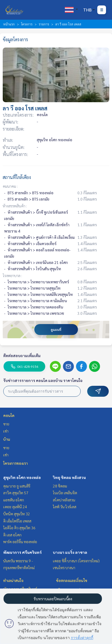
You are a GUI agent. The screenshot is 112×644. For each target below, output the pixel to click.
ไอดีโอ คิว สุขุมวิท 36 (19, 528)
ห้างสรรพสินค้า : (15, 206)
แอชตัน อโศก (14, 500)
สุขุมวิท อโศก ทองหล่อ (22, 477)
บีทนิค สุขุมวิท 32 (17, 514)
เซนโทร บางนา (64, 567)
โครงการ (27, 24)
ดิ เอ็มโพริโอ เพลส (17, 521)
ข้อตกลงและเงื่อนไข (72, 580)
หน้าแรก (9, 24)
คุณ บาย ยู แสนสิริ (17, 486)
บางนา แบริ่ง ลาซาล (70, 552)
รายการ (44, 24)
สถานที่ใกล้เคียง (17, 177)
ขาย (6, 424)
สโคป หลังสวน (64, 500)
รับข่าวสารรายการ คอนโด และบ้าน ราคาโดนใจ (43, 380)
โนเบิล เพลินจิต (65, 493)
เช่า (6, 431)
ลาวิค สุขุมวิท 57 (16, 493)
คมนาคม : (10, 186)
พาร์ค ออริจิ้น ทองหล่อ (20, 542)
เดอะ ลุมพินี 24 (15, 507)
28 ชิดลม (60, 486)
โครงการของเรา (16, 463)
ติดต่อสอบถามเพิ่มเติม (22, 355)
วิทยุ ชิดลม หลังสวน (69, 477)
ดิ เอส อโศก (12, 535)
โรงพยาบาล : (12, 275)
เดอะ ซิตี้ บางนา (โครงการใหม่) (76, 561)
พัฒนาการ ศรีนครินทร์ (22, 552)
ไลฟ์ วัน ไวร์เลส (65, 507)
